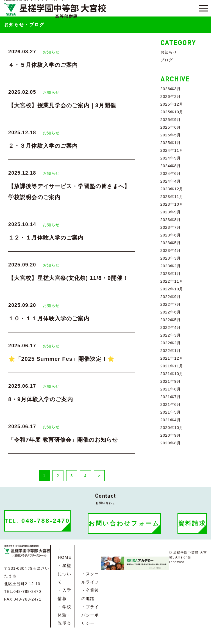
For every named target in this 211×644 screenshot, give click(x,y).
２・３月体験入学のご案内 (43, 146)
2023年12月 (172, 189)
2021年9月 (171, 381)
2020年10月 (172, 428)
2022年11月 (172, 281)
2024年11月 (172, 150)
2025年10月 (172, 112)
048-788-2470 (37, 521)
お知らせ (51, 52)
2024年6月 (171, 174)
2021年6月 (171, 404)
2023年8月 (171, 220)
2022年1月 (171, 351)
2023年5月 (171, 243)
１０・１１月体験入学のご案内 (49, 318)
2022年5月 (171, 320)
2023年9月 (171, 212)
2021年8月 (171, 389)
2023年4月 (171, 251)
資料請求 (192, 523)
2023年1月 (171, 274)
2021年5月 (171, 412)
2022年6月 (171, 312)
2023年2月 (171, 266)
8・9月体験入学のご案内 (41, 399)
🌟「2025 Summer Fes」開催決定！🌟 (61, 359)
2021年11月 (172, 366)
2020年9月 (171, 435)
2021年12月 (172, 358)
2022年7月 (171, 304)
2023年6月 (171, 235)
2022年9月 (171, 297)
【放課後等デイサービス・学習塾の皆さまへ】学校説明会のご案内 (69, 192)
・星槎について (64, 574)
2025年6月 (171, 127)
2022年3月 (171, 335)
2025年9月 (171, 120)
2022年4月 (171, 327)
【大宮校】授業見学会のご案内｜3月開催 (62, 105)
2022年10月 (172, 289)
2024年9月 (171, 158)
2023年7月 (171, 227)
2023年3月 (171, 258)
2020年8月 (171, 443)
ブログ (167, 60)
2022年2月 (171, 343)
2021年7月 (171, 397)
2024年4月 (171, 181)
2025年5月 (171, 135)
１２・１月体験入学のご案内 (46, 238)
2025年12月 (172, 104)
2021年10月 (172, 374)
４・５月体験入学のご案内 (43, 65)
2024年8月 (171, 166)
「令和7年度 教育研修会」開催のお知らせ (63, 440)
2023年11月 (172, 197)
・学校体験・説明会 (64, 615)
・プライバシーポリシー (90, 615)
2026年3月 (171, 89)
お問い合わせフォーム (124, 523)
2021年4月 (171, 420)
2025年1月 (171, 143)
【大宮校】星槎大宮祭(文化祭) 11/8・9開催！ (68, 278)
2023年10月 (172, 204)
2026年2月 (171, 97)
